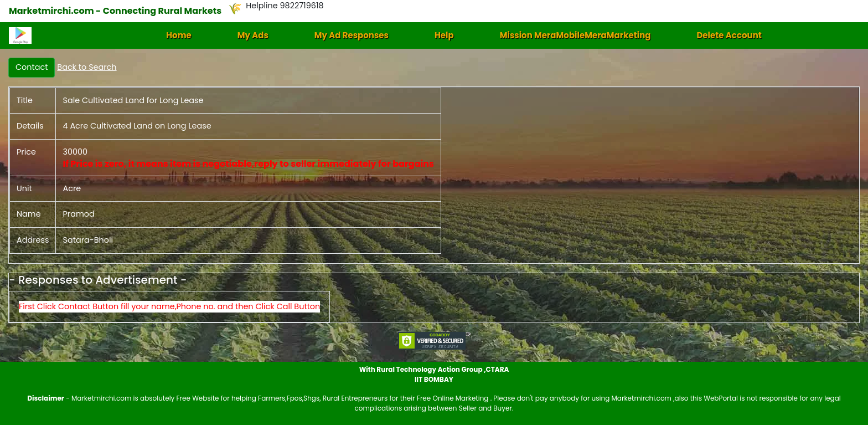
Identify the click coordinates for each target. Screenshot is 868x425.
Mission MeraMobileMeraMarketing (575, 35)
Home (179, 35)
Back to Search (87, 67)
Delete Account (729, 35)
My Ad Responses (352, 35)
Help (444, 35)
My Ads (253, 35)
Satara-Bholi (88, 240)
